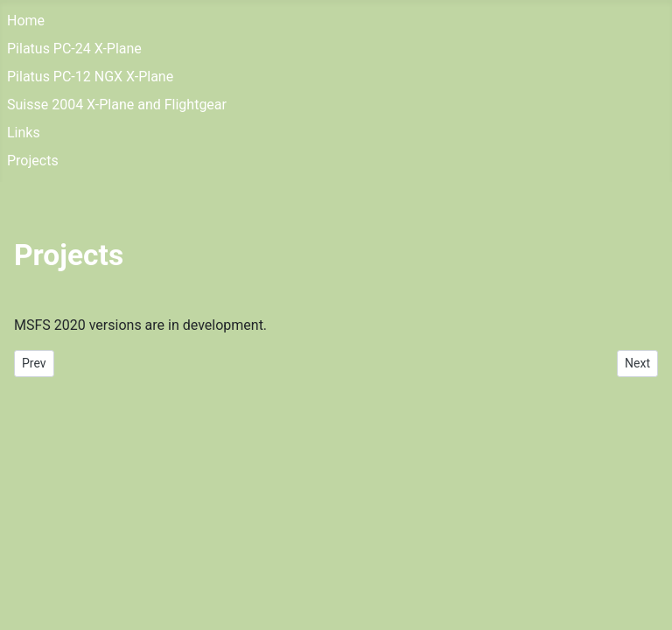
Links (24, 133)
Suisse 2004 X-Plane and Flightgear (117, 105)
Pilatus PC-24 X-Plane (74, 49)
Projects (33, 161)
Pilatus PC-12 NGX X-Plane (90, 77)
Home (26, 21)
